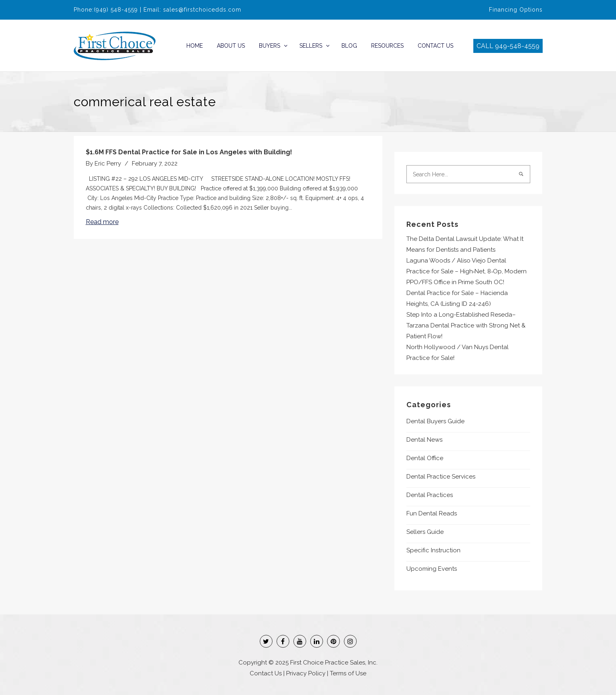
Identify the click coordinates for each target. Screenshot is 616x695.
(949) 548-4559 (116, 10)
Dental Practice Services (441, 477)
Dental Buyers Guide (435, 421)
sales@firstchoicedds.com (202, 10)
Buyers (270, 46)
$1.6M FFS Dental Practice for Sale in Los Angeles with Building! (189, 152)
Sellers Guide (425, 532)
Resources (387, 46)
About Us (231, 46)
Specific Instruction (433, 550)
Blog (349, 46)
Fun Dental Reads (432, 513)
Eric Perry (108, 164)
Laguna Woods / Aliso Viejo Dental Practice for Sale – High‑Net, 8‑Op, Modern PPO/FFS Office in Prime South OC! (467, 271)
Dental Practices (430, 495)
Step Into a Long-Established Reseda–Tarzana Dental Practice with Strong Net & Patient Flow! (466, 325)
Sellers (311, 46)
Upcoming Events (432, 569)
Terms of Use (348, 673)
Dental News (424, 440)
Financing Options (516, 10)
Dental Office (425, 458)
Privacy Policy (306, 673)
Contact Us (435, 46)
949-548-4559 (517, 46)
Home (195, 46)
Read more (102, 222)
